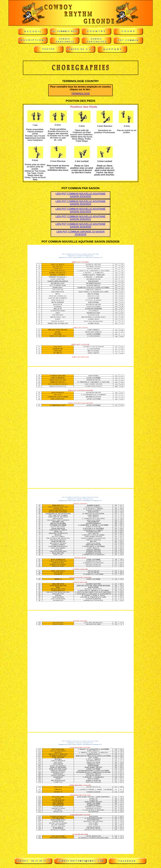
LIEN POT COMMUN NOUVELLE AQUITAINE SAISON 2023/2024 (80, 203)
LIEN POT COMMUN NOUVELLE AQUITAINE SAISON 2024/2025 (80, 195)
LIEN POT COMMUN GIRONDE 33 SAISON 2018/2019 (80, 233)
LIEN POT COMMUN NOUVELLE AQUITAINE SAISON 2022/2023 (80, 210)
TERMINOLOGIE (80, 94)
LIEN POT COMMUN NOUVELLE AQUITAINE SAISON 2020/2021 (80, 218)
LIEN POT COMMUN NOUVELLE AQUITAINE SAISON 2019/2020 (80, 225)
